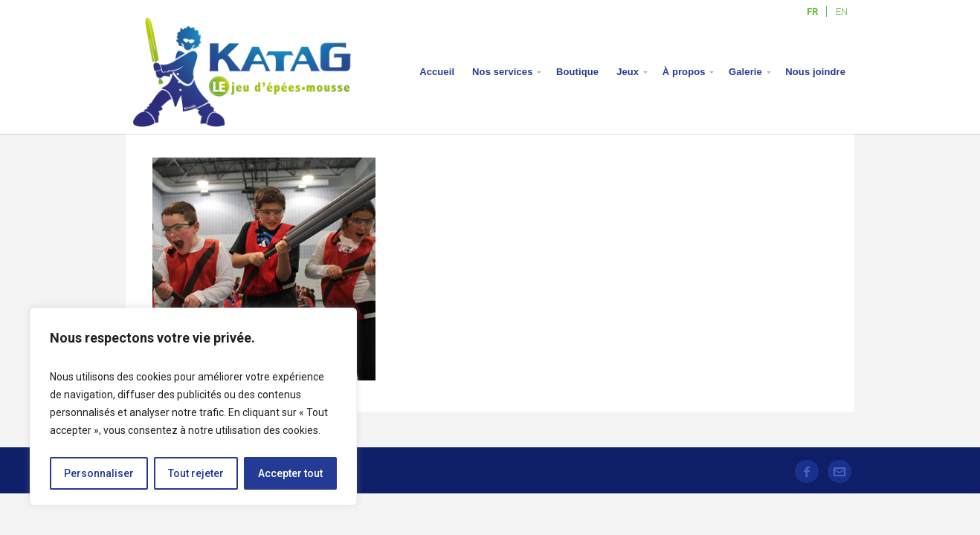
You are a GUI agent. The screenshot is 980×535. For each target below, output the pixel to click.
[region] (193, 406)
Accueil (437, 72)
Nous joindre (815, 72)
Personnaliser (99, 473)
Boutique (577, 72)
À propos (684, 72)
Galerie (745, 72)
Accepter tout (290, 473)
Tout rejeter (196, 473)
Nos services (502, 72)
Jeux (628, 72)
